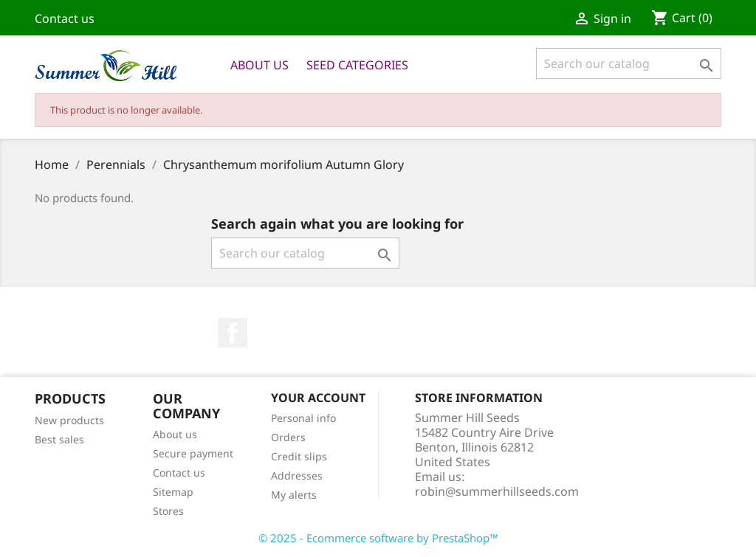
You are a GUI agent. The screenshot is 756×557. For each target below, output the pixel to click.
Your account (318, 398)
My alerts (294, 495)
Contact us (65, 18)
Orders (288, 437)
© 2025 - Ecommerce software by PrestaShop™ (378, 538)
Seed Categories (357, 65)
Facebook (233, 333)
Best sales (59, 439)
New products (69, 420)
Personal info (303, 418)
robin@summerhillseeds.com (497, 491)
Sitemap (173, 492)
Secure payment (193, 453)
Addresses (297, 475)
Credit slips (299, 456)
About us (260, 65)
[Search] (629, 63)
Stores (168, 511)
